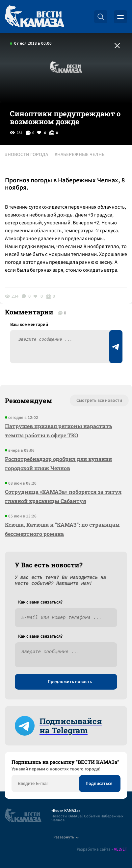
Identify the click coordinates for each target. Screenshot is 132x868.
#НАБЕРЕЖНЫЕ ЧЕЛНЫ (80, 155)
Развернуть (66, 837)
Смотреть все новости (99, 400)
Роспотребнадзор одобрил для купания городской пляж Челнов (58, 463)
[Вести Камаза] (35, 17)
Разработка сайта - (102, 849)
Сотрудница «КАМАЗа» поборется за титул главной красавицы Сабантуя (63, 496)
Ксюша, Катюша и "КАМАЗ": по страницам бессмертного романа (62, 529)
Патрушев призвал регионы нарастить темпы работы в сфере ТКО (59, 431)
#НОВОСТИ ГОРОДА (26, 155)
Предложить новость (70, 682)
